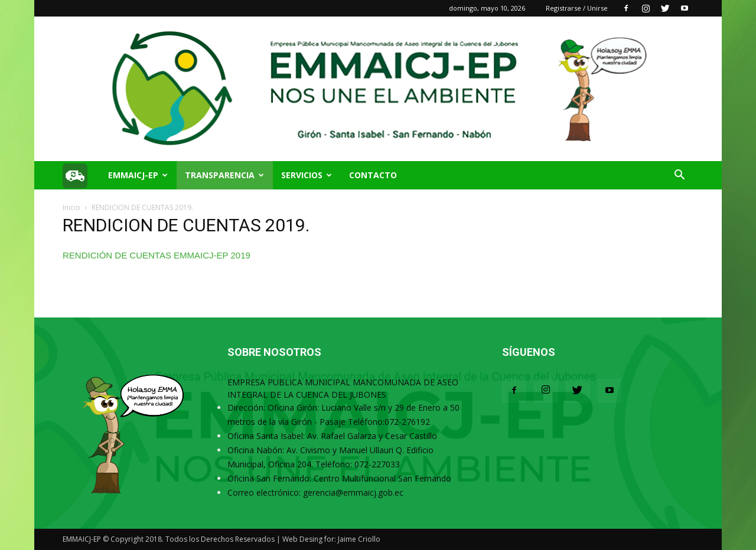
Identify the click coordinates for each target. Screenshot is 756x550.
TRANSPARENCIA (224, 175)
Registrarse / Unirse (577, 8)
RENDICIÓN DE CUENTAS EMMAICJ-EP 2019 (157, 255)
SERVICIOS (307, 175)
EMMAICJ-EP (138, 175)
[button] (679, 176)
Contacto (373, 175)
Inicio (71, 207)
